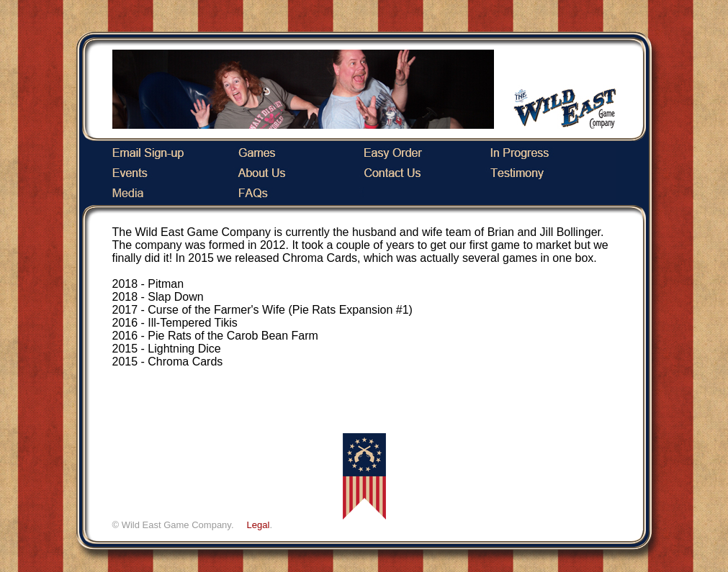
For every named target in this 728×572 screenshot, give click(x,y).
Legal (259, 525)
